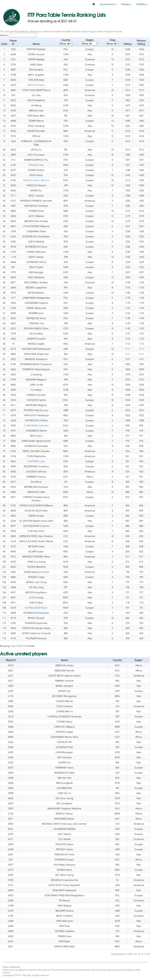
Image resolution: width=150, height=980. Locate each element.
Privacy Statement (11, 967)
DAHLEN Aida (36, 165)
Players (126, 4)
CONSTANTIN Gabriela (36, 425)
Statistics (142, 4)
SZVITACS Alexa (36, 85)
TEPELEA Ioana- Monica (36, 180)
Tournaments (108, 4)
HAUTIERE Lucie (36, 461)
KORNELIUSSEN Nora (36, 608)
